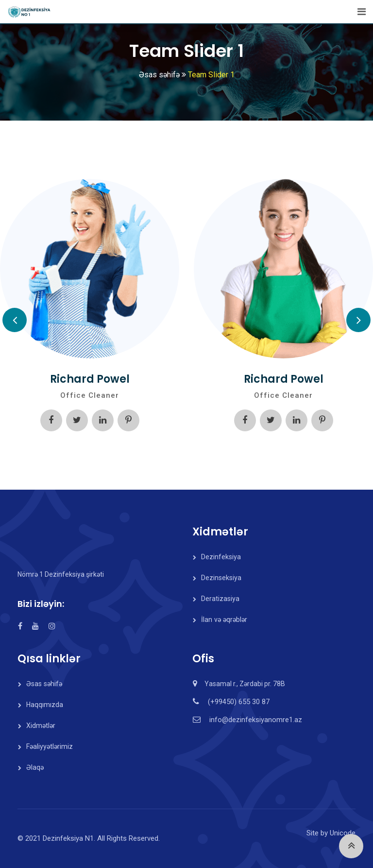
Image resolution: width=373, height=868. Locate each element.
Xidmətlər (41, 726)
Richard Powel (90, 379)
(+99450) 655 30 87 (238, 702)
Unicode (343, 833)
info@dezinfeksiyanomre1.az (255, 720)
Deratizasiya (220, 599)
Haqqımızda (45, 705)
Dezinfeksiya (221, 557)
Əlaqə (35, 767)
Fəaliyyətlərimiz (50, 746)
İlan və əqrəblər (224, 620)
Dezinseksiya (221, 578)
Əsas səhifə (44, 684)
